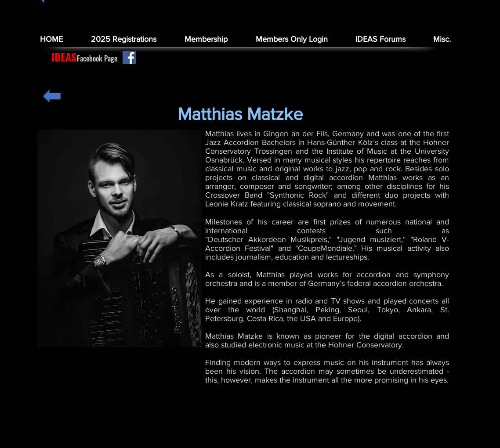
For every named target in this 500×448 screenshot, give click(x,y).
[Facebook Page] (97, 58)
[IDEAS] (64, 57)
